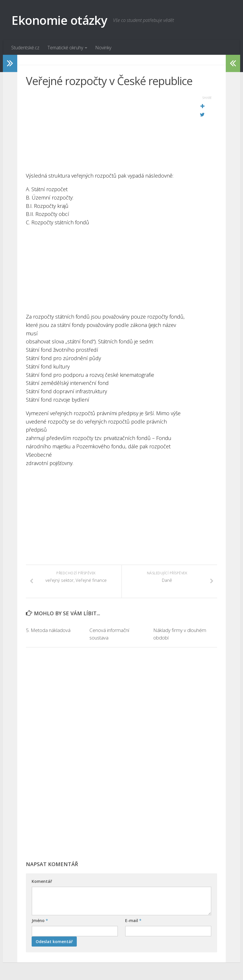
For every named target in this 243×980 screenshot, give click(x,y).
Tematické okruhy (65, 48)
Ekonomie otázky (59, 20)
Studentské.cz (25, 48)
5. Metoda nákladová (48, 630)
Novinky (103, 48)
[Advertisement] (107, 131)
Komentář (42, 882)
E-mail (133, 921)
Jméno (40, 921)
